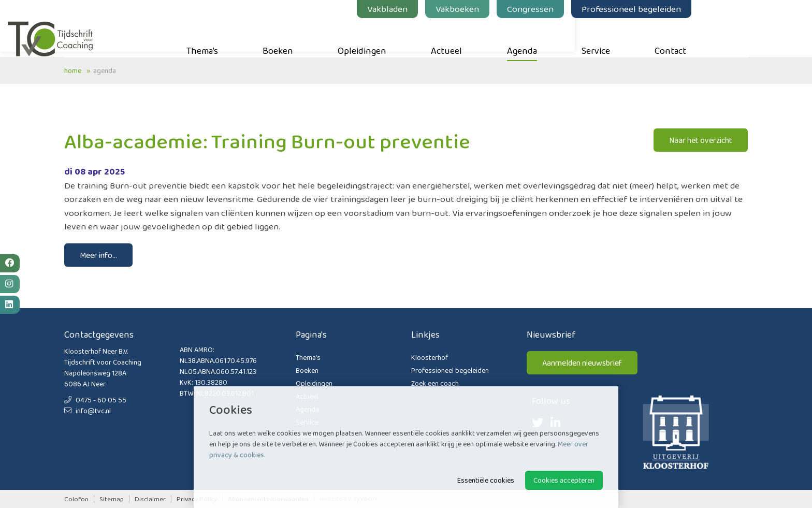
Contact (727, 37)
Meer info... (98, 255)
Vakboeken (514, 9)
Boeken (334, 37)
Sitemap (112, 499)
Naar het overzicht (701, 140)
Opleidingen (418, 37)
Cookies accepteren (564, 480)
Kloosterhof (430, 357)
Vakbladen (444, 9)
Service (652, 37)
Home (73, 70)
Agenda (578, 37)
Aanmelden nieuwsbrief (582, 363)
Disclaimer (150, 499)
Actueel (503, 37)
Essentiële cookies (486, 480)
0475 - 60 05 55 (95, 400)
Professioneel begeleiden (688, 9)
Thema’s (259, 37)
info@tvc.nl (88, 411)
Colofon (76, 499)
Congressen (587, 9)
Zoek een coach (435, 383)
